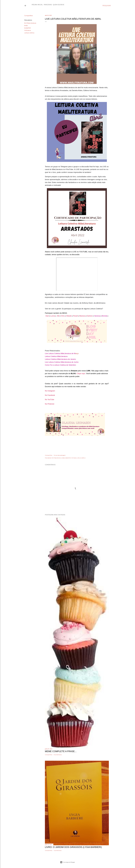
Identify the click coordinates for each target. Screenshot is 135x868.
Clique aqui (81, 374)
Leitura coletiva (29, 33)
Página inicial (37, 5)
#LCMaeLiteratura (30, 23)
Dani (48, 316)
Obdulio (69, 316)
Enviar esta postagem (60, 455)
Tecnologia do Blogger (68, 862)
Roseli (76, 316)
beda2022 (28, 28)
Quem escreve (58, 5)
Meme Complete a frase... (61, 751)
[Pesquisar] (107, 6)
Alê (58, 316)
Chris (63, 316)
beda (26, 26)
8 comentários (58, 755)
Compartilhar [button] (28, 16)
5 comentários (58, 850)
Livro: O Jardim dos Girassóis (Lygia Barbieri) (73, 847)
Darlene (90, 316)
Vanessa (97, 316)
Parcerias (47, 5)
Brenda (105, 316)
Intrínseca (28, 30)
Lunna (53, 316)
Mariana (82, 316)
